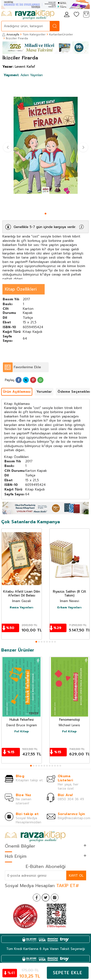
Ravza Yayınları (21, 608)
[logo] (28, 15)
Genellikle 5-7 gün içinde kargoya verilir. (45, 227)
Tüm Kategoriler (34, 34)
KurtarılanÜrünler (61, 34)
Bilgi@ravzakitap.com (74, 818)
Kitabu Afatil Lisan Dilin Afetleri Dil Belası (22, 594)
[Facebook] (37, 898)
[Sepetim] (86, 15)
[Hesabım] (67, 15)
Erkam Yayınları (69, 608)
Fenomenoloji (70, 720)
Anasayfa (11, 34)
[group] (45, 145)
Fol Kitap (22, 732)
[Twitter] (46, 898)
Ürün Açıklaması (17, 392)
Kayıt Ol (76, 876)
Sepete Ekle (68, 973)
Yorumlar (44, 392)
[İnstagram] (55, 898)
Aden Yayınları (23, 75)
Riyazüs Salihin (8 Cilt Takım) (70, 594)
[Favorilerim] (76, 15)
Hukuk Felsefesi (22, 720)
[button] (45, 214)
